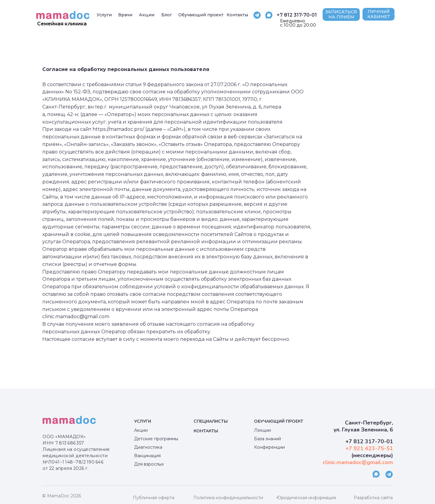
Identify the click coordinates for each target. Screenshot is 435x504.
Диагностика (148, 447)
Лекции (263, 430)
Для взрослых (149, 464)
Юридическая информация (306, 498)
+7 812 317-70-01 (297, 15)
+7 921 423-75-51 (369, 448)
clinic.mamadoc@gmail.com (358, 462)
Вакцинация (147, 456)
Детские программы (156, 439)
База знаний (267, 439)
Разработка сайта (373, 498)
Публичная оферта (154, 498)
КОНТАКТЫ (206, 431)
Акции (141, 430)
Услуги (143, 421)
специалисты (211, 421)
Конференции (269, 447)
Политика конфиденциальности (228, 498)
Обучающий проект (279, 421)
